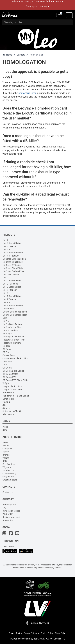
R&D (5, 461)
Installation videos (11, 511)
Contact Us (8, 492)
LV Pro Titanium (10, 330)
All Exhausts (8, 414)
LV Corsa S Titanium (12, 265)
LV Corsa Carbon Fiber (13, 271)
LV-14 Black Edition (12, 243)
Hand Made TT (10, 393)
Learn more (8, 546)
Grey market (8, 477)
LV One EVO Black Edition (15, 312)
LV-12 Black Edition (12, 296)
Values (6, 458)
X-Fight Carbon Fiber (12, 390)
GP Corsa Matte (10, 374)
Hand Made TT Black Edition (16, 396)
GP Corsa (7, 368)
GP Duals (7, 349)
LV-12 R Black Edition (13, 306)
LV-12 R (6, 302)
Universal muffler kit (12, 411)
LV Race (6, 346)
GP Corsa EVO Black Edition (16, 380)
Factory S (7, 334)
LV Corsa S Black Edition (14, 259)
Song (5, 430)
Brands (6, 455)
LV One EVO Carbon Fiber (15, 315)
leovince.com (24, 639)
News (5, 442)
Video (5, 427)
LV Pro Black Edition (12, 324)
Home (7, 55)
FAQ (5, 508)
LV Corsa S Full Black (12, 262)
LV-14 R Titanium (11, 256)
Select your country (37, 6)
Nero (5, 318)
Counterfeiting (9, 474)
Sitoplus (6, 408)
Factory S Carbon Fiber (14, 340)
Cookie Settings (31, 633)
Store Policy (61, 633)
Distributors (8, 470)
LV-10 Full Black (10, 284)
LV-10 (5, 278)
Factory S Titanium (12, 343)
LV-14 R (6, 250)
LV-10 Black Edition (12, 281)
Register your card (11, 517)
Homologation (9, 505)
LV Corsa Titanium (11, 274)
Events (6, 446)
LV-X (5, 365)
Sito (4, 405)
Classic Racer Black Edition (15, 358)
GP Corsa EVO (9, 377)
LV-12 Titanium (10, 299)
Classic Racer (9, 355)
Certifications (9, 464)
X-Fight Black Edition (12, 386)
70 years (7, 467)
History (6, 452)
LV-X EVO (7, 362)
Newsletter (8, 520)
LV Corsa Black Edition (13, 268)
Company (7, 449)
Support (21, 55)
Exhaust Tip (8, 399)
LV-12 (5, 293)
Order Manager (10, 480)
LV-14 (5, 240)
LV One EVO (8, 309)
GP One (6, 352)
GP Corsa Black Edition (14, 371)
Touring (6, 402)
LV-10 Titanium (10, 290)
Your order (8, 514)
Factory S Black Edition (14, 337)
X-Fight (6, 383)
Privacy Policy (15, 633)
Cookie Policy (47, 633)
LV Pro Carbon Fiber (12, 327)
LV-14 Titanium (10, 246)
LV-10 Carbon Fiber (12, 287)
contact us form (27, 93)
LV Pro (6, 321)
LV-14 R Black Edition (13, 253)
